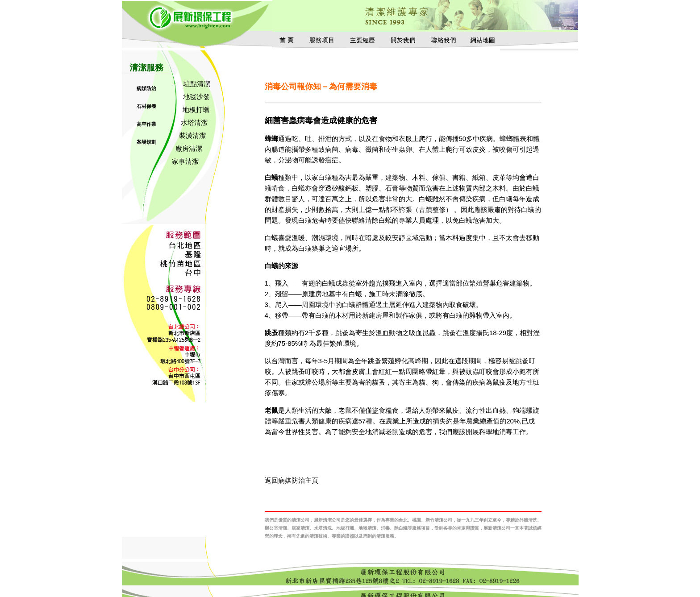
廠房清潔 (189, 148)
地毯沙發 (196, 97)
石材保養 (146, 106)
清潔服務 (146, 68)
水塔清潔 (194, 122)
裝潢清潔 (192, 135)
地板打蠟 (196, 110)
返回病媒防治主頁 (292, 480)
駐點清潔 (197, 84)
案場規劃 (146, 142)
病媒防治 (146, 88)
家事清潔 (185, 161)
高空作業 (146, 124)
